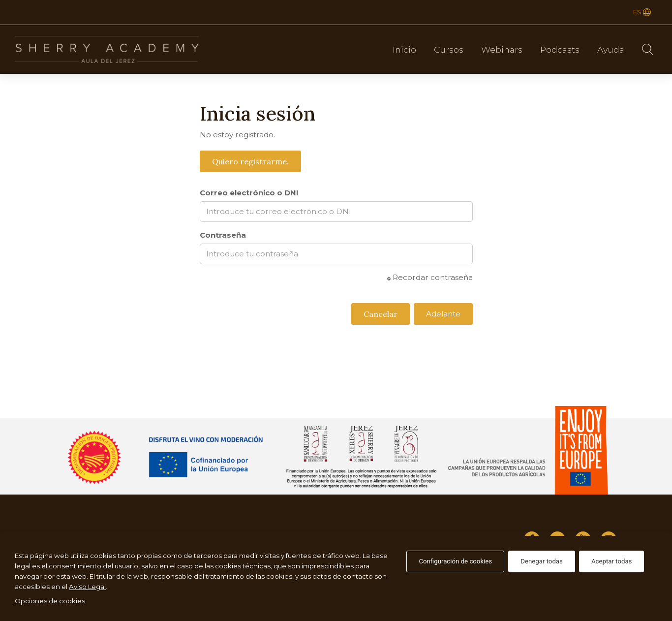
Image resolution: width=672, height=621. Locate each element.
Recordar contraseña (430, 277)
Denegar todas (542, 561)
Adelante (443, 314)
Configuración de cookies (455, 561)
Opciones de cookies (50, 601)
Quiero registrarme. (250, 161)
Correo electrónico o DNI (249, 193)
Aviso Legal (87, 587)
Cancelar (381, 314)
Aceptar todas (612, 561)
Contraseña (223, 235)
